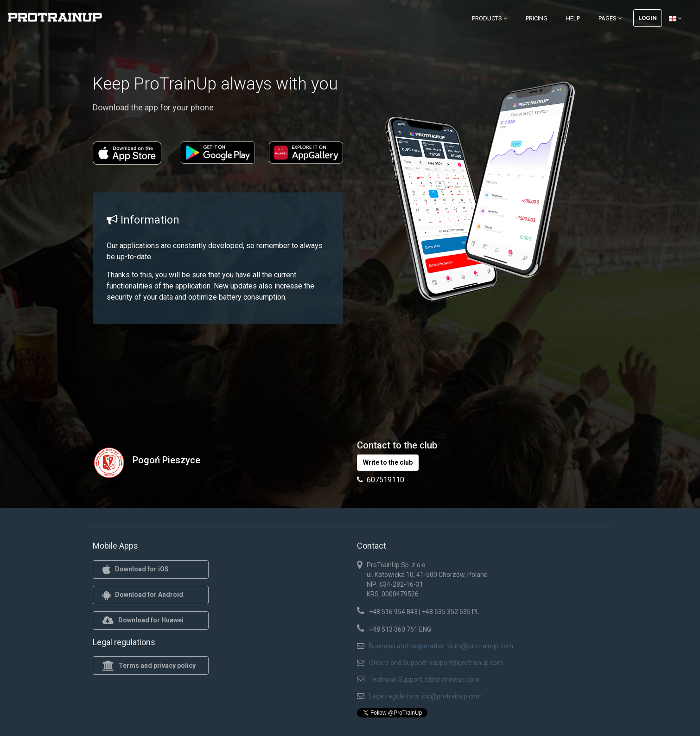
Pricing (537, 18)
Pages (610, 18)
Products (490, 18)
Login (648, 18)
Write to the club (388, 462)
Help (573, 18)
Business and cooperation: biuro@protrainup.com (441, 646)
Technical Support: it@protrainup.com (424, 679)
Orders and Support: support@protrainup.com (436, 663)
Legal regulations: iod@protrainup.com (425, 696)
